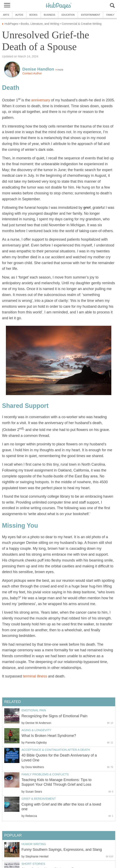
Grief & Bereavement (39, 799)
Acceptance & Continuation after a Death (56, 750)
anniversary (41, 100)
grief (87, 208)
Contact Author (32, 73)
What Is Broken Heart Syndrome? (49, 736)
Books (33, 15)
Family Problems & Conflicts (45, 774)
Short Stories (33, 864)
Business (50, 15)
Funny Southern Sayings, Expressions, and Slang (62, 850)
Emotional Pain (34, 710)
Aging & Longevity (36, 730)
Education (68, 15)
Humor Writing (34, 844)
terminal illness (35, 676)
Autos (19, 15)
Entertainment (90, 15)
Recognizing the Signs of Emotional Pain (54, 716)
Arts (6, 15)
